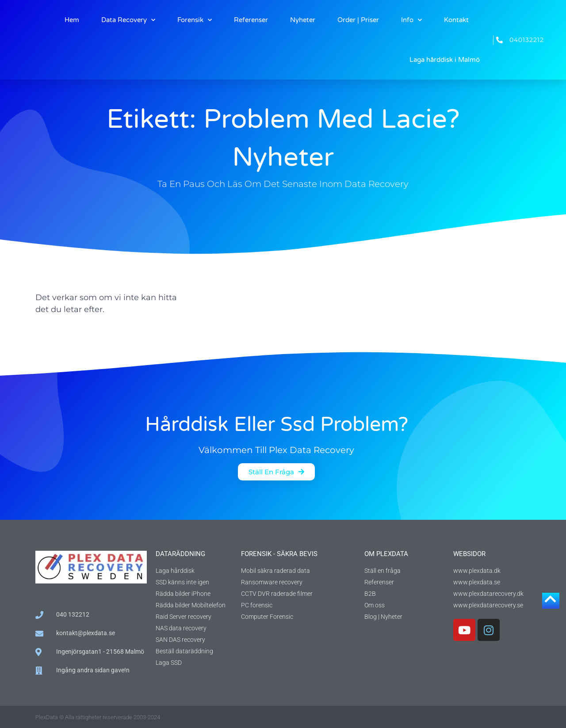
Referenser (251, 20)
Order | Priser (358, 20)
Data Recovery (128, 20)
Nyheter (303, 20)
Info (411, 20)
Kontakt (456, 20)
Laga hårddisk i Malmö (445, 60)
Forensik (195, 20)
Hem (72, 20)
